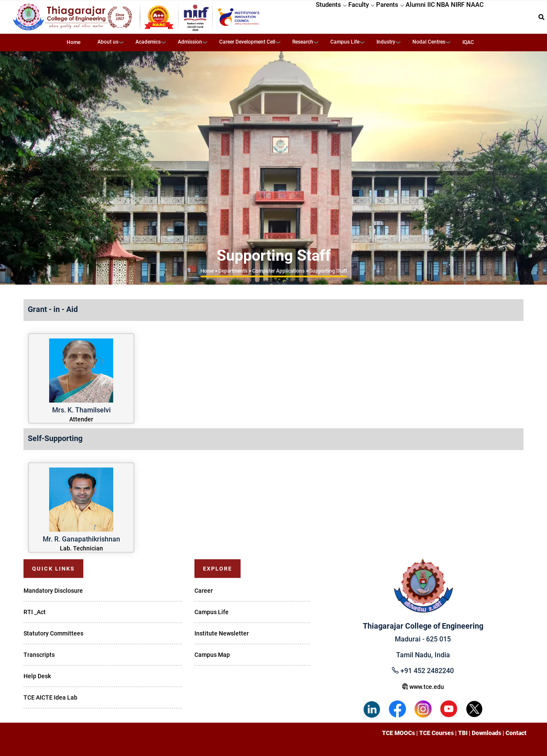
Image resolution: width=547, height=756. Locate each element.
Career (204, 591)
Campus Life (345, 42)
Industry (386, 42)
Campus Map (212, 655)
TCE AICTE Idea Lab (50, 697)
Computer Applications (278, 271)
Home (74, 42)
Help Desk (37, 676)
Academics (148, 42)
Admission (190, 42)
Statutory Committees (53, 633)
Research (303, 42)
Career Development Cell (247, 42)
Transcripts (39, 655)
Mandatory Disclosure (53, 591)
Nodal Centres (429, 42)
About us (108, 42)
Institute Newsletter (222, 633)
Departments (233, 271)
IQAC (468, 42)
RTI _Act (35, 612)
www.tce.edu (423, 687)
